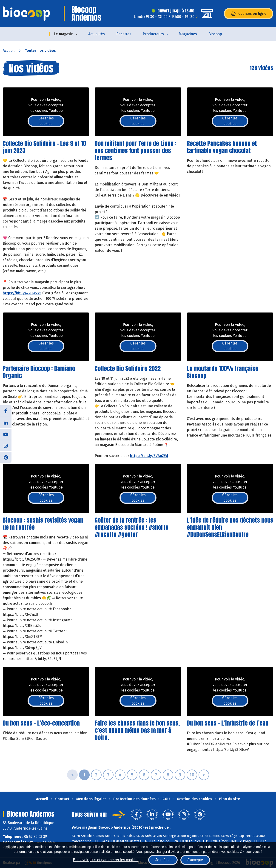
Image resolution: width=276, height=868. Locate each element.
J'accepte (195, 860)
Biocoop (215, 34)
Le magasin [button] (64, 34)
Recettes (124, 34)
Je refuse (163, 860)
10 (192, 775)
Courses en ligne (249, 14)
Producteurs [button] (153, 34)
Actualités (97, 34)
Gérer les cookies (46, 121)
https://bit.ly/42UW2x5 (22, 293)
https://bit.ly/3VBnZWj (149, 456)
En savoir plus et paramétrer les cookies (106, 860)
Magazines (188, 34)
